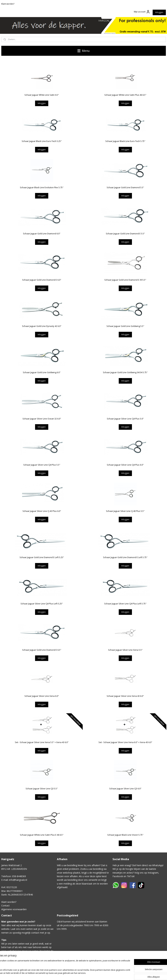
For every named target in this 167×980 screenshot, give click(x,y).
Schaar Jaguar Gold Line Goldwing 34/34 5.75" (125, 372)
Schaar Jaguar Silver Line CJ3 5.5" (42, 789)
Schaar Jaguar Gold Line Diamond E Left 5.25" (42, 557)
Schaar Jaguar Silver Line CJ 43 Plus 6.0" (42, 511)
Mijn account (142, 12)
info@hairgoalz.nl (18, 880)
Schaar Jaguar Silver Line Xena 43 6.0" (125, 696)
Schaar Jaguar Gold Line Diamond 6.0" (42, 234)
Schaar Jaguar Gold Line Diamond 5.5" (125, 187)
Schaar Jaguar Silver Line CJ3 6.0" (125, 789)
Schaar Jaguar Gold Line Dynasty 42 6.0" (42, 326)
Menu (84, 51)
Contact (5, 906)
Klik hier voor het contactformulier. (20, 962)
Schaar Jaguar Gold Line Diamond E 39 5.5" (125, 280)
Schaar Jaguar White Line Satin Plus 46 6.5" (125, 95)
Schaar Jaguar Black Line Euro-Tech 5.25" (42, 141)
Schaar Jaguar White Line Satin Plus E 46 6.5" (42, 835)
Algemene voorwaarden (14, 909)
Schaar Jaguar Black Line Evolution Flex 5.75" (42, 187)
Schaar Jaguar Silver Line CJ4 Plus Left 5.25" (42, 604)
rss (110, 974)
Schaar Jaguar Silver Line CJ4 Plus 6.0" (125, 465)
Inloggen (159, 12)
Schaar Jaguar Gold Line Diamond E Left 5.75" (125, 557)
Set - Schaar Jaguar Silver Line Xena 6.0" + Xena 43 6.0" (125, 742)
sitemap (103, 974)
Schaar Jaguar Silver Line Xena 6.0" (42, 696)
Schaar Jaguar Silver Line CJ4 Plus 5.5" (42, 465)
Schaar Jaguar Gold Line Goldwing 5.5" (125, 326)
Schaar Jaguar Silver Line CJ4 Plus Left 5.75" (125, 604)
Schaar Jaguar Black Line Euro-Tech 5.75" (125, 141)
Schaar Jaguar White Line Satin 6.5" (42, 95)
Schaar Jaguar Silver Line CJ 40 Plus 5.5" (125, 511)
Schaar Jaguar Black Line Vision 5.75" (125, 835)
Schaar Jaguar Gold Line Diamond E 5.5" (125, 234)
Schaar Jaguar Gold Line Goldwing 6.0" (42, 372)
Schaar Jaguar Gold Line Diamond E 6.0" (42, 280)
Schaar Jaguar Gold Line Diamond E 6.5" (42, 650)
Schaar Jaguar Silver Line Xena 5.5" (125, 650)
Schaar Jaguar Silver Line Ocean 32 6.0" (42, 419)
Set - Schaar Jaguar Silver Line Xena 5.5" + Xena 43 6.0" (42, 742)
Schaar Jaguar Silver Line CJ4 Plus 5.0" (125, 419)
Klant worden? (8, 4)
